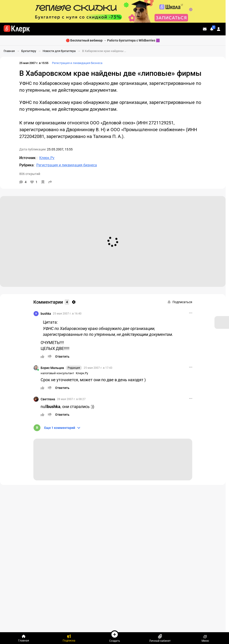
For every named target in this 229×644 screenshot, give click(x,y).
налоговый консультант (57, 373)
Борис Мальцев (52, 368)
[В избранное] (43, 182)
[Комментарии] (23, 182)
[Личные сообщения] (205, 29)
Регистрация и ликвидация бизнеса (77, 63)
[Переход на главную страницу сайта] (17, 29)
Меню (205, 638)
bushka (46, 314)
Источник (28, 158)
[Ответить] (62, 356)
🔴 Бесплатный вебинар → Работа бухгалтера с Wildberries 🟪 (113, 40)
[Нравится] (34, 182)
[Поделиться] (50, 182)
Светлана (48, 399)
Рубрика (26, 165)
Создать (115, 636)
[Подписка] (69, 638)
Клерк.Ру (82, 373)
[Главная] (24, 638)
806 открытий (30, 174)
